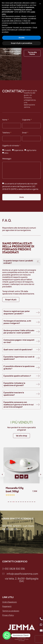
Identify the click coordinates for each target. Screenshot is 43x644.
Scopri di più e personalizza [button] (21, 43)
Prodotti (8, 150)
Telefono (6, 133)
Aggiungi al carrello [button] (17, 477)
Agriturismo (31, 150)
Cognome (26, 120)
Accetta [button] (21, 38)
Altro (6, 153)
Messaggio (7, 159)
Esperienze (19, 150)
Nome (5, 120)
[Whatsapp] (7, 635)
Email (25, 133)
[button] (40, 4)
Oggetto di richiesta (11, 146)
